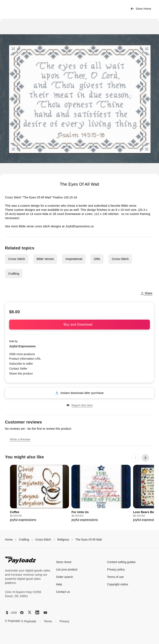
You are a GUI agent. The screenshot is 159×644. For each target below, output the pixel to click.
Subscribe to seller (21, 364)
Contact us (63, 592)
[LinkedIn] (37, 612)
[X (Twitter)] (30, 612)
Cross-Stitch (120, 259)
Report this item (79, 405)
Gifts (97, 259)
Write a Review (20, 439)
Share (146, 293)
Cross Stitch (17, 259)
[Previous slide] (135, 458)
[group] (39, 494)
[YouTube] (45, 613)
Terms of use (115, 577)
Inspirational (74, 259)
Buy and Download (79, 324)
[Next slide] (145, 458)
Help (59, 584)
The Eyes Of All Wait (89, 540)
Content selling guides (121, 562)
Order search (65, 577)
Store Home (141, 9)
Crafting (14, 273)
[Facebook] (22, 613)
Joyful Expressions (22, 346)
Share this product (21, 374)
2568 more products (22, 354)
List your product (67, 569)
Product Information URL (25, 359)
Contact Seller (18, 369)
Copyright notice (117, 584)
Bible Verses (45, 259)
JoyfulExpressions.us (79, 226)
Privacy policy (116, 569)
